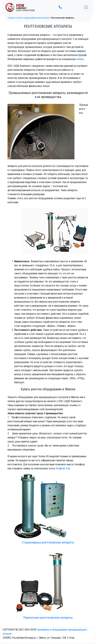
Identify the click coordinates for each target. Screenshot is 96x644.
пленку (80, 59)
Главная (11, 18)
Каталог (20, 18)
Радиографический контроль (37, 18)
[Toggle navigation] (86, 7)
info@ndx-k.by (63, 468)
